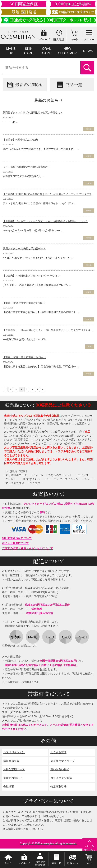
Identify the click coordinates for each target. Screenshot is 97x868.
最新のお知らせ (13, 778)
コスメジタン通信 (61, 778)
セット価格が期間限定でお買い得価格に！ (27, 167)
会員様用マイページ (62, 761)
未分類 (89, 129)
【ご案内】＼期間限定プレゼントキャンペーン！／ (32, 276)
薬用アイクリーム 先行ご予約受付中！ (24, 249)
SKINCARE (29, 51)
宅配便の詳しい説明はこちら (19, 646)
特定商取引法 (58, 787)
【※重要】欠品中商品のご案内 (20, 140)
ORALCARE (47, 51)
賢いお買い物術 (60, 769)
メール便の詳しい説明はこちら (21, 682)
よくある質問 (58, 752)
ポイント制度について (15, 543)
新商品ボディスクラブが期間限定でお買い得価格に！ (33, 113)
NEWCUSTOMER (67, 51)
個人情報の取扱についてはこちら (23, 829)
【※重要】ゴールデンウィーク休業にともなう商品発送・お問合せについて (45, 221)
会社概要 (9, 787)
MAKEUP (11, 51)
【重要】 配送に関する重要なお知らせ (24, 303)
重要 (90, 347)
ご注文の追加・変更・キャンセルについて (27, 548)
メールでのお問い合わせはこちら (22, 721)
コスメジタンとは (14, 752)
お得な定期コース (14, 769)
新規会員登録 (11, 761)
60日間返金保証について (17, 538)
